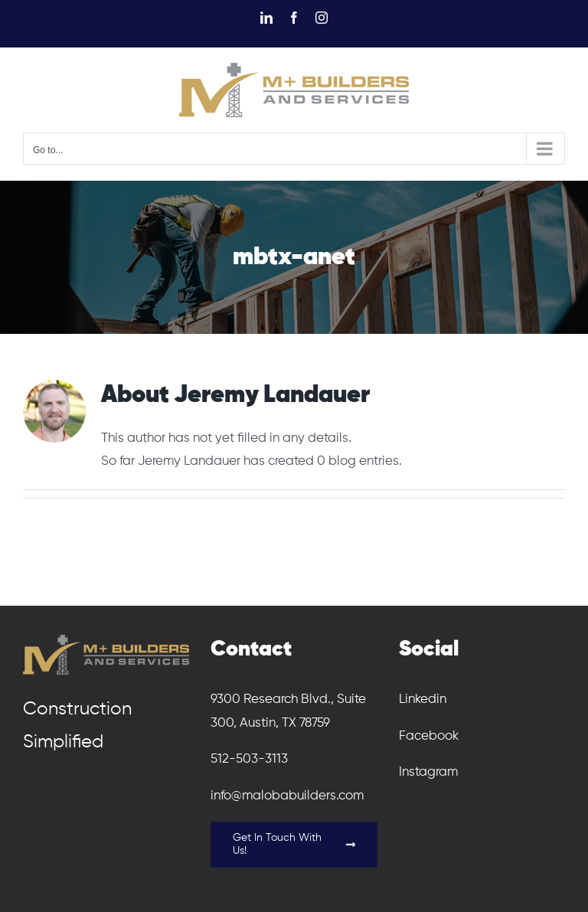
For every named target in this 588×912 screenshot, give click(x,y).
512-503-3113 (249, 759)
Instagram (428, 772)
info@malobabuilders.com (287, 796)
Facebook (429, 736)
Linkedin (423, 700)
